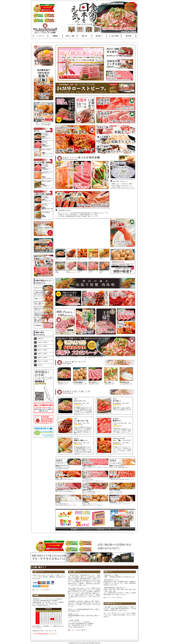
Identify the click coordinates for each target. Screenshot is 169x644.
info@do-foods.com (43, 606)
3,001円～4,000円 (42, 350)
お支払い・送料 (70, 36)
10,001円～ (40, 365)
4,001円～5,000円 (42, 354)
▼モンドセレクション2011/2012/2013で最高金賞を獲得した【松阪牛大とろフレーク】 (83, 213)
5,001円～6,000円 (42, 358)
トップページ (40, 36)
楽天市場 (128, 36)
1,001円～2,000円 (42, 342)
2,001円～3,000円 (42, 346)
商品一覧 (84, 36)
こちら (42, 590)
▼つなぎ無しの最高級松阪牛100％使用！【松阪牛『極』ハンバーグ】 (78, 216)
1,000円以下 (40, 339)
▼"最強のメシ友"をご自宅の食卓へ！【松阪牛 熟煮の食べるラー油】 (78, 215)
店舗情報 (55, 36)
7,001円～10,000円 (42, 361)
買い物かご (99, 36)
